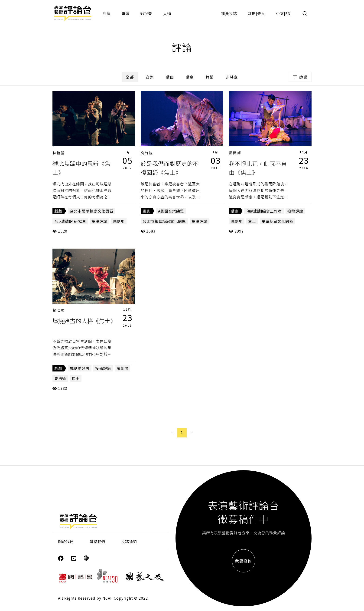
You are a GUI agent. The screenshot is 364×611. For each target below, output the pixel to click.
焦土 (252, 221)
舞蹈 (210, 77)
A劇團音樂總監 (171, 211)
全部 (130, 77)
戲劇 (190, 77)
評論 (107, 13)
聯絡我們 (97, 542)
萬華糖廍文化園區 (277, 221)
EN (288, 13)
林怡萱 (59, 153)
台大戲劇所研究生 (70, 221)
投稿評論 (99, 221)
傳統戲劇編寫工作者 (264, 211)
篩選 (300, 77)
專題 (125, 13)
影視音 (146, 13)
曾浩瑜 (59, 310)
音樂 (150, 77)
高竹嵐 (147, 153)
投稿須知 (129, 542)
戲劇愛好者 (80, 368)
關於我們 (66, 542)
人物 (167, 13)
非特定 (232, 77)
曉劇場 (119, 221)
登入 (261, 13)
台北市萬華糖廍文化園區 (92, 211)
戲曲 (170, 77)
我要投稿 (229, 13)
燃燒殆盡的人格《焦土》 (84, 321)
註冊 (252, 13)
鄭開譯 (235, 153)
